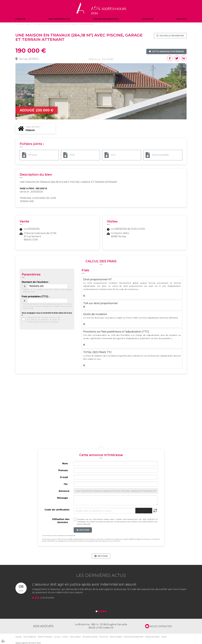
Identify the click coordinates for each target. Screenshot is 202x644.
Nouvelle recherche (172, 36)
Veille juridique (75, 637)
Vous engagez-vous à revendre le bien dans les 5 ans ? (47, 314)
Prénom (63, 470)
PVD (72, 155)
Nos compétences (59, 19)
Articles (164, 637)
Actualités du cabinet (90, 637)
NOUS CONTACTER (161, 626)
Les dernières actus (101, 575)
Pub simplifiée (160, 155)
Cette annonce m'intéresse (168, 51)
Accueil (27, 24)
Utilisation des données (61, 521)
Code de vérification (57, 510)
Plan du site (104, 637)
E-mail (64, 477)
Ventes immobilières (106, 19)
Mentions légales (116, 637)
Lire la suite (47, 598)
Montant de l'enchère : (35, 282)
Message (62, 498)
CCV (113, 155)
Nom (65, 464)
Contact (181, 19)
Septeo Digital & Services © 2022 (28, 643)
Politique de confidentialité (134, 637)
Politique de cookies (152, 637)
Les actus (147, 19)
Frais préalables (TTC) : (36, 296)
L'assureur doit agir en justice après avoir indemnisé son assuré (84, 584)
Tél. (66, 484)
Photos (33, 155)
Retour (103, 556)
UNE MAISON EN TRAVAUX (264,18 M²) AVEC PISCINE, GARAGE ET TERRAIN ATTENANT (63, 24)
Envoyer (84, 530)
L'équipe (20, 19)
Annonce (64, 491)
